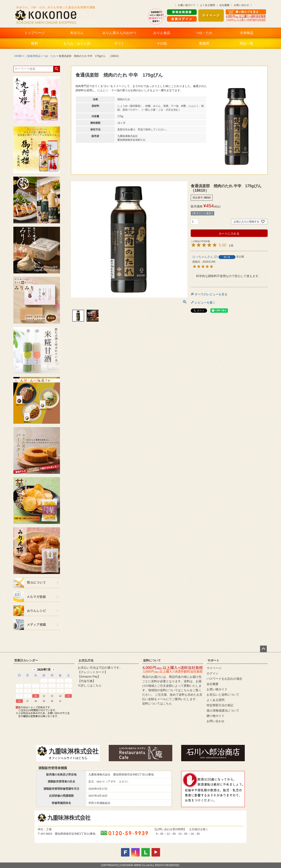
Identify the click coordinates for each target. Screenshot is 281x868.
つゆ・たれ (204, 33)
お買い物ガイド (217, 689)
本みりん (77, 33)
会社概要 (213, 684)
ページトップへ (263, 649)
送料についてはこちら (157, 703)
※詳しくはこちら (90, 685)
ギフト (119, 43)
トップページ (35, 33)
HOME (18, 56)
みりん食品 (162, 33)
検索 (56, 69)
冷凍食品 (246, 33)
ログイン (213, 673)
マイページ (214, 668)
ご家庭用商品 (33, 56)
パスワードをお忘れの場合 (224, 679)
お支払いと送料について (223, 695)
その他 (162, 43)
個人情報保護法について (223, 710)
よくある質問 (216, 700)
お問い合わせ (216, 721)
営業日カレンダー (26, 660)
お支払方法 (86, 660)
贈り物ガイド (216, 716)
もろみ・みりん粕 (77, 43)
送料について (152, 660)
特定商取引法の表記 (220, 705)
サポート (213, 660)
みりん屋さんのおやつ (119, 33)
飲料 (35, 43)
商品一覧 (246, 43)
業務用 (204, 43)
